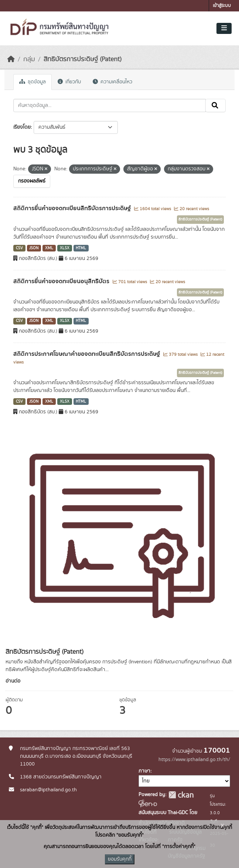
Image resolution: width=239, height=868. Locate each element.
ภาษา (144, 771)
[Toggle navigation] (224, 28)
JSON (34, 248)
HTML (81, 248)
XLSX (65, 248)
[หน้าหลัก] (11, 59)
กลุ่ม (29, 59)
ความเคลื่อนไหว (112, 82)
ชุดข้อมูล (33, 82)
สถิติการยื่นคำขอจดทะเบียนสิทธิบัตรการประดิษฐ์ (73, 208)
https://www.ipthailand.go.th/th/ (194, 760)
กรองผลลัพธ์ (32, 181)
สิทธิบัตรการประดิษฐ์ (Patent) (83, 59)
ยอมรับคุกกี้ (120, 859)
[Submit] (216, 105)
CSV (19, 248)
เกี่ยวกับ (69, 82)
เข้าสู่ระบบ (222, 6)
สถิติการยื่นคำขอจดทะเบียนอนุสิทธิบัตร (62, 281)
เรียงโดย (22, 127)
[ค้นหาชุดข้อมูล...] (110, 105)
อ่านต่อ (13, 681)
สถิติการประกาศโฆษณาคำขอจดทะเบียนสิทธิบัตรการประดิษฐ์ (87, 354)
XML (49, 248)
